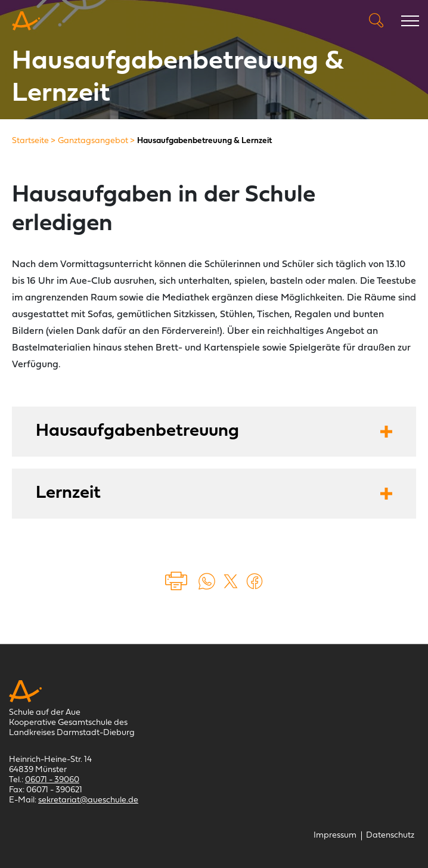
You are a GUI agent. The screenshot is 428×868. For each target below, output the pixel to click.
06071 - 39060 (52, 780)
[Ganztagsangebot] (93, 141)
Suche (376, 20)
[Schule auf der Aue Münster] (26, 21)
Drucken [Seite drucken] (177, 581)
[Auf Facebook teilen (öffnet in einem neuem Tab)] (255, 581)
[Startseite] (30, 141)
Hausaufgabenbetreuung (137, 431)
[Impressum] (335, 836)
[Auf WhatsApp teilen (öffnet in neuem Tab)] (207, 581)
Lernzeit (68, 493)
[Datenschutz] (390, 836)
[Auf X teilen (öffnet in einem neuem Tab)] (231, 581)
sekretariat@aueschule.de (88, 800)
